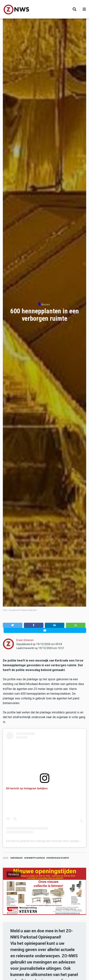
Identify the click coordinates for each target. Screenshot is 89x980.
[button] (13, 625)
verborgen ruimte (58, 858)
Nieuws (46, 304)
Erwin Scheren (25, 640)
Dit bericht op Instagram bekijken (27, 788)
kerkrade (17, 858)
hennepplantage (35, 858)
